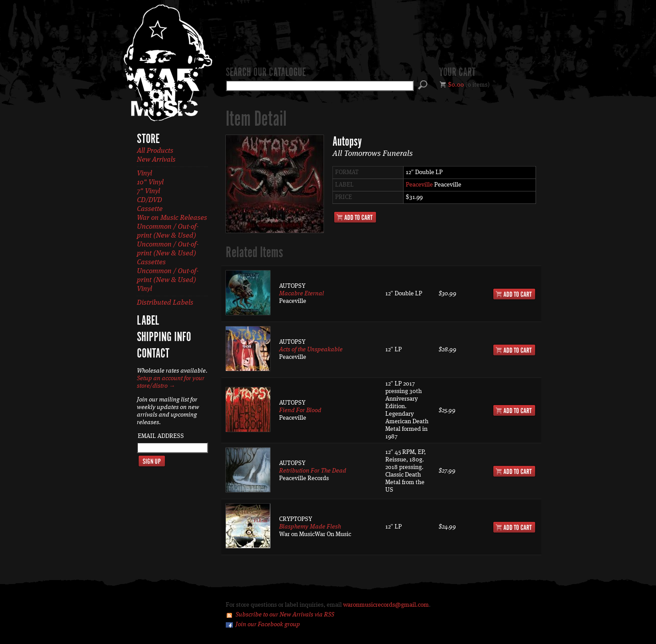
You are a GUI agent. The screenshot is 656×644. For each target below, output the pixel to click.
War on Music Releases (172, 218)
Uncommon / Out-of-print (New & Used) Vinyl (168, 280)
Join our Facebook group (268, 624)
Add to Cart (355, 217)
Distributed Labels (165, 303)
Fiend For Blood (300, 410)
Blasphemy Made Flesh (310, 527)
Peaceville (419, 185)
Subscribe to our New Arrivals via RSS (285, 615)
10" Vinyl (150, 183)
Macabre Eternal (302, 294)
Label (148, 321)
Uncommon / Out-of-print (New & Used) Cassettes (168, 254)
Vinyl (144, 174)
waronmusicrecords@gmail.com (386, 605)
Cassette (150, 209)
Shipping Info (164, 338)
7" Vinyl (148, 191)
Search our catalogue (266, 73)
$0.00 (456, 85)
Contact (153, 354)
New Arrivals (156, 160)
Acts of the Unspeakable (311, 350)
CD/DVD (150, 200)
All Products (155, 151)
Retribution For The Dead (313, 471)
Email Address (161, 436)
